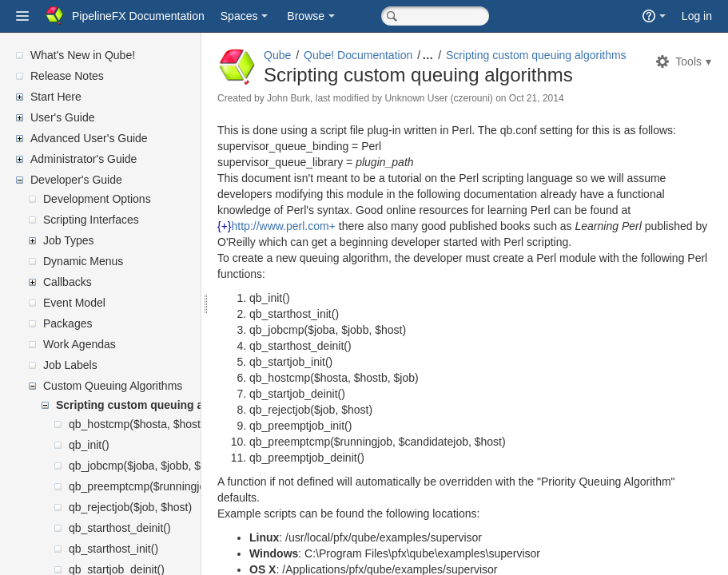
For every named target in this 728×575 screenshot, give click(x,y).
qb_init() (89, 445)
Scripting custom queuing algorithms (155, 405)
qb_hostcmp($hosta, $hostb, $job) (153, 424)
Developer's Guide (76, 180)
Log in (697, 16)
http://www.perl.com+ (322, 256)
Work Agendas (80, 344)
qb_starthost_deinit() (120, 528)
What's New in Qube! (83, 55)
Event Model (74, 303)
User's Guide (62, 117)
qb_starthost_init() (113, 549)
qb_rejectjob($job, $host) (130, 507)
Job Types (69, 240)
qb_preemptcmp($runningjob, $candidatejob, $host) (197, 486)
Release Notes (67, 76)
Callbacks (68, 282)
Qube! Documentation (396, 55)
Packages (68, 323)
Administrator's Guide (84, 159)
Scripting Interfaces (91, 220)
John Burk (327, 112)
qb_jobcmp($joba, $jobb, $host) (147, 466)
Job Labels (70, 365)
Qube (316, 55)
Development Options (97, 199)
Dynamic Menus (83, 261)
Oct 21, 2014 (575, 112)
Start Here (56, 97)
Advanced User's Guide (89, 138)
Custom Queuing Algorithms (113, 386)
